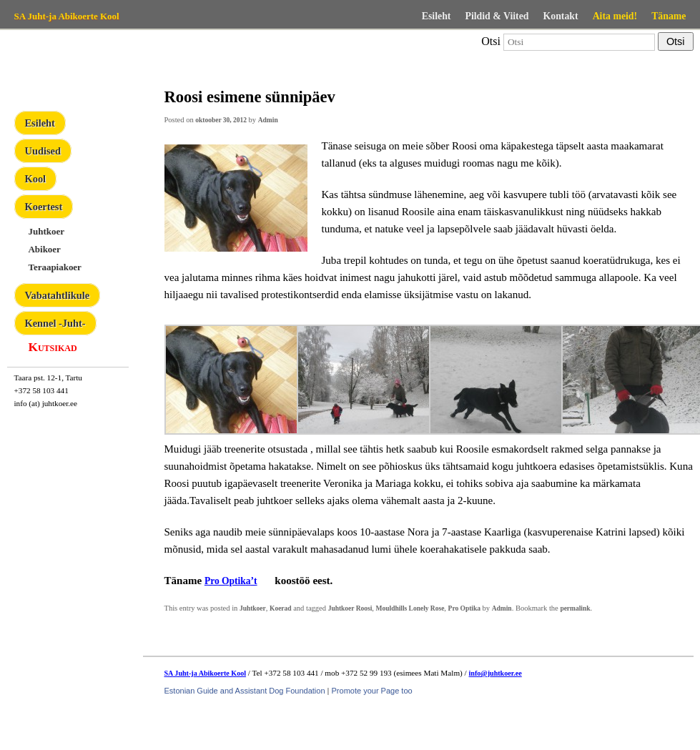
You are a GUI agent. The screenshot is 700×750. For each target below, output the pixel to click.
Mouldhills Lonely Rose (410, 608)
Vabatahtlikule (58, 295)
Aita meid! (615, 16)
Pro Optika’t (231, 581)
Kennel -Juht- (55, 323)
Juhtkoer (46, 231)
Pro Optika (464, 608)
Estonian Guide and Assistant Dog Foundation (245, 691)
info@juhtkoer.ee (496, 673)
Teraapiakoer (55, 267)
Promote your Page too (372, 691)
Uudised (43, 151)
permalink (575, 608)
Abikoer (45, 249)
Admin (268, 120)
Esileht (437, 16)
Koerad (281, 608)
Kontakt (561, 16)
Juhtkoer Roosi (350, 608)
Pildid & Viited (497, 16)
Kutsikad (53, 347)
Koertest (44, 207)
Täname (669, 16)
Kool (36, 179)
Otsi (491, 41)
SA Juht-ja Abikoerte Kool (67, 16)
